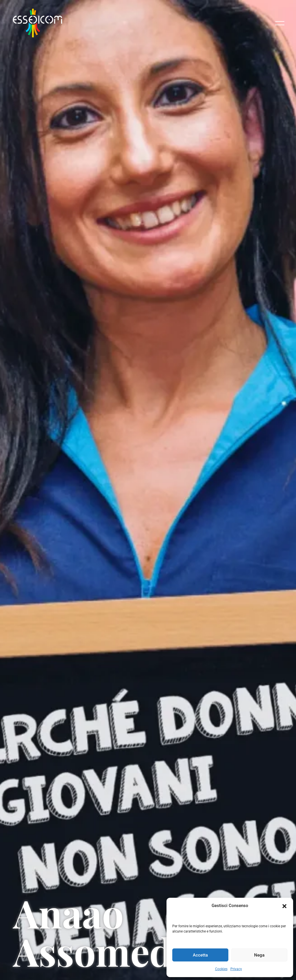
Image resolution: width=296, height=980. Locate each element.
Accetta (200, 955)
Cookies (221, 969)
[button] (284, 906)
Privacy (236, 969)
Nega (259, 955)
